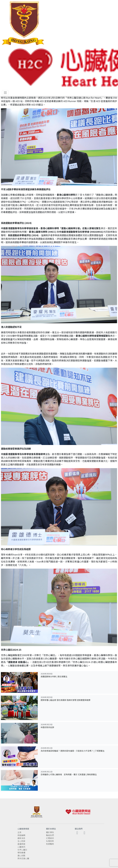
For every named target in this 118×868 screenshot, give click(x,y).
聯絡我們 (50, 835)
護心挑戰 (21, 855)
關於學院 (50, 832)
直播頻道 (21, 844)
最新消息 (21, 838)
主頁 (19, 832)
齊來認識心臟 (23, 858)
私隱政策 (50, 841)
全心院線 (21, 841)
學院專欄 (21, 853)
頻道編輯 (21, 835)
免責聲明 (50, 844)
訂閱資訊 (50, 838)
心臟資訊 (21, 847)
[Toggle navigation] (5, 93)
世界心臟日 (22, 850)
